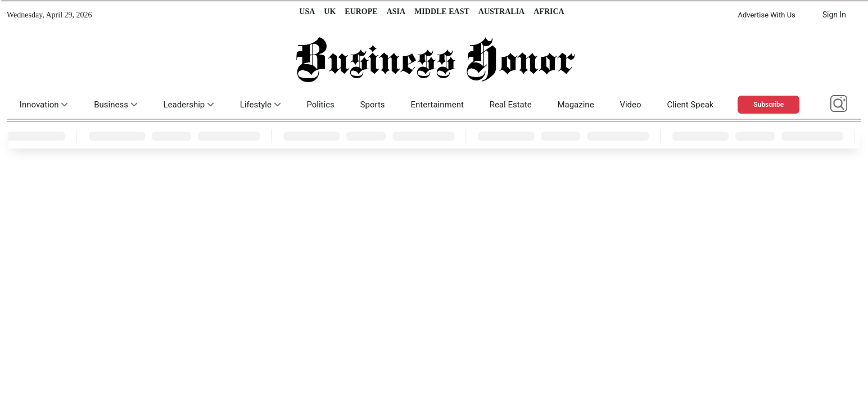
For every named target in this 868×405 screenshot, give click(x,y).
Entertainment (437, 105)
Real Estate (511, 105)
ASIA (396, 12)
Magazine (575, 105)
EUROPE (361, 12)
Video (630, 105)
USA (307, 12)
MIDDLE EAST (442, 12)
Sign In (834, 15)
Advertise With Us (766, 15)
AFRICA (549, 12)
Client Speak (690, 105)
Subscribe (768, 105)
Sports (373, 105)
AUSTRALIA (501, 12)
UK (330, 12)
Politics (320, 105)
